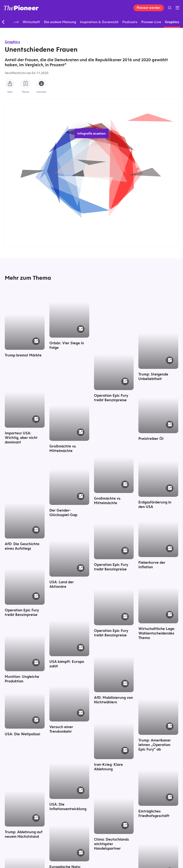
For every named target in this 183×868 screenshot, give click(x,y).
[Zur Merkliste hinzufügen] (26, 84)
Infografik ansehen (91, 133)
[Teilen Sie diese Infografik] (10, 84)
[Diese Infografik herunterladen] (41, 84)
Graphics (12, 42)
